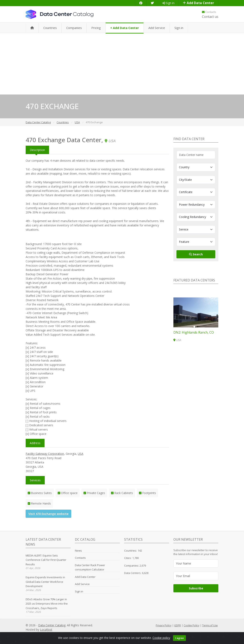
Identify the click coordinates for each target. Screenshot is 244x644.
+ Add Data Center (125, 28)
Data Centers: (133, 573)
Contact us (210, 17)
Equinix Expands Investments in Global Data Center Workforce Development (45, 582)
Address (35, 443)
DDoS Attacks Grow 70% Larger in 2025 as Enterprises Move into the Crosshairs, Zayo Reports (47, 604)
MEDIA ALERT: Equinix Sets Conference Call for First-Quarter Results (46, 560)
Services (35, 480)
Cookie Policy (191, 625)
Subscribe (196, 588)
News (78, 551)
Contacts (209, 12)
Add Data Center (198, 3)
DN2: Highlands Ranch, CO (194, 332)
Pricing (96, 28)
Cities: (128, 558)
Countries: (131, 551)
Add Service (157, 28)
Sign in (168, 3)
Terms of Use (210, 625)
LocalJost (46, 630)
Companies (74, 28)
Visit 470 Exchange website (48, 514)
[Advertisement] (122, 64)
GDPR (178, 625)
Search (196, 254)
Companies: (132, 566)
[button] (194, 327)
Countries (50, 28)
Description (37, 150)
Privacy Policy (164, 625)
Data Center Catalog (52, 625)
